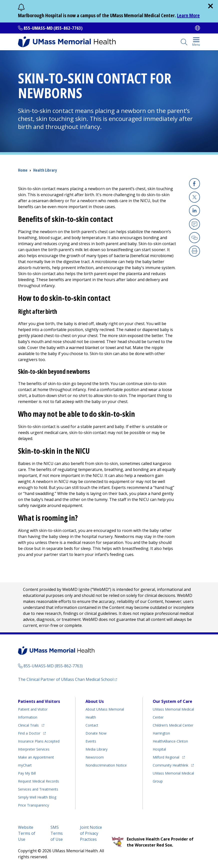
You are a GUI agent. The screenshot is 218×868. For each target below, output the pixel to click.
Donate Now (96, 733)
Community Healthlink (170, 765)
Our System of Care (172, 701)
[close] (210, 6)
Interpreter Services (34, 749)
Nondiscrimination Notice (106, 765)
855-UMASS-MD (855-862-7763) (53, 28)
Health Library (45, 170)
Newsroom (95, 757)
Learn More (188, 15)
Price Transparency (33, 805)
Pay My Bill (27, 773)
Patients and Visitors (39, 701)
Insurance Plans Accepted (39, 741)
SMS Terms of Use (57, 833)
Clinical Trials (28, 725)
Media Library (96, 749)
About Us (95, 701)
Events (91, 741)
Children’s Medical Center (173, 725)
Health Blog (37, 797)
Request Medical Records (38, 781)
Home (23, 170)
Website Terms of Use (27, 833)
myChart (25, 765)
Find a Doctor (29, 733)
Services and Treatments (38, 789)
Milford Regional (166, 757)
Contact (92, 725)
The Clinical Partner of (66, 679)
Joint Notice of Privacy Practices (91, 833)
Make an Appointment (36, 757)
